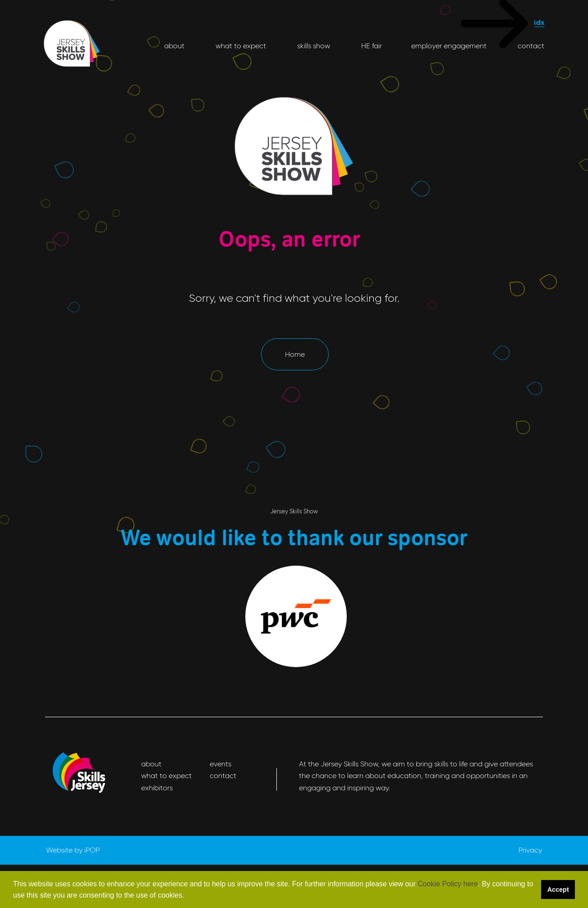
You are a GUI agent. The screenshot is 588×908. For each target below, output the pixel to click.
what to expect (240, 46)
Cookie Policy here (448, 884)
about (174, 46)
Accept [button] (558, 890)
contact (530, 46)
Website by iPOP (73, 850)
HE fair (371, 46)
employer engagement (449, 46)
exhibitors (157, 788)
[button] (188, 896)
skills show (313, 46)
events (220, 764)
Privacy (530, 850)
